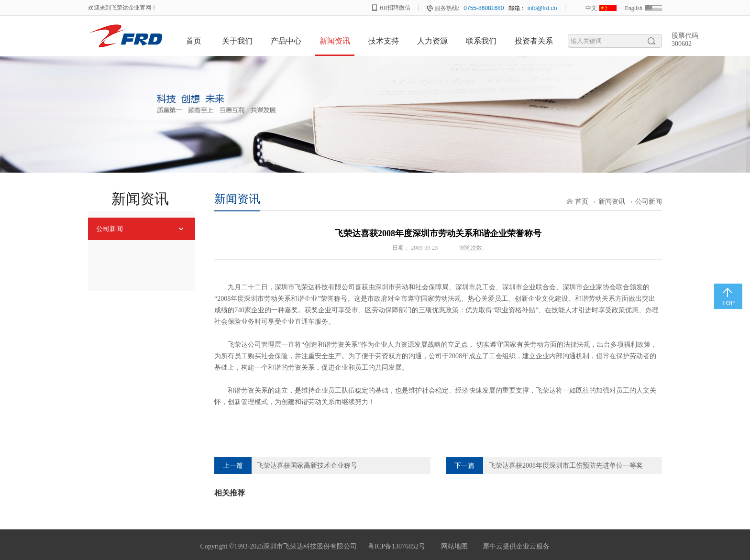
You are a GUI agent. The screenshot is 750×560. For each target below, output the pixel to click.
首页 (194, 41)
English (634, 8)
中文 (591, 8)
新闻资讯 (612, 202)
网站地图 (453, 546)
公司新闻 (649, 202)
